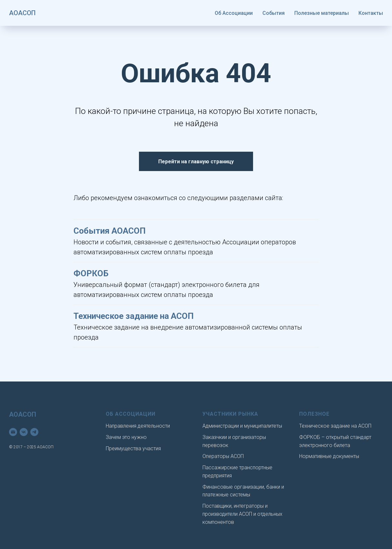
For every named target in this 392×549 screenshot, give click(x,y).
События (274, 13)
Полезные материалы (322, 13)
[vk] (24, 432)
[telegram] (34, 432)
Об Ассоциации (234, 13)
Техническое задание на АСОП (134, 316)
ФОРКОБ (91, 273)
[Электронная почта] (13, 432)
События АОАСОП (110, 231)
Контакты (371, 13)
